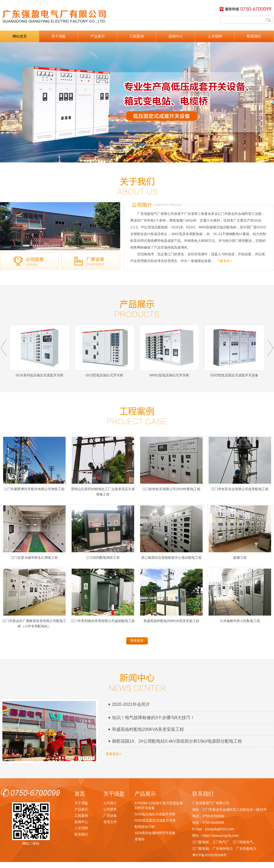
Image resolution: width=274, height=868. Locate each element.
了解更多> (224, 261)
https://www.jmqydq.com (221, 836)
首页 (80, 794)
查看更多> (113, 754)
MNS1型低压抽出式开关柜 (169, 351)
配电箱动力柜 (145, 827)
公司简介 (110, 803)
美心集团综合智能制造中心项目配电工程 (171, 532)
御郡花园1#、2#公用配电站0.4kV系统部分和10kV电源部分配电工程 (177, 741)
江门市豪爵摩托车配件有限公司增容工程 (34, 463)
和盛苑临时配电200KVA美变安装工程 (171, 595)
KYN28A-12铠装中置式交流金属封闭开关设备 (159, 805)
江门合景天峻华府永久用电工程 (34, 532)
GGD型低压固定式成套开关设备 (234, 351)
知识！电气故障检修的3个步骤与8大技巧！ (153, 718)
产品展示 (98, 36)
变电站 (140, 839)
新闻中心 (176, 36)
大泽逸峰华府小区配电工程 (240, 595)
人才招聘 (215, 36)
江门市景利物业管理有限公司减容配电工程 (103, 595)
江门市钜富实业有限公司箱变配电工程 (240, 463)
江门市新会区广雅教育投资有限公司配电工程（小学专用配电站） (34, 598)
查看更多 (137, 641)
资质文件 (110, 822)
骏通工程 (240, 532)
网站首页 (20, 36)
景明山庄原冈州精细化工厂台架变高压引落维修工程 (103, 466)
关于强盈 (59, 36)
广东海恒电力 (223, 849)
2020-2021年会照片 (131, 704)
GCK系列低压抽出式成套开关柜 (40, 351)
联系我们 (254, 36)
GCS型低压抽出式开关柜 (105, 351)
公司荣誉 (110, 809)
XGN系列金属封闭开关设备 (155, 833)
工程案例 (137, 36)
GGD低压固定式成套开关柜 (155, 820)
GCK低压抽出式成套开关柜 (155, 814)
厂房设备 (110, 816)
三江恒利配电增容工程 (103, 532)
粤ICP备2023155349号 (209, 855)
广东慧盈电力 (246, 849)
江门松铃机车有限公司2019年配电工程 (171, 463)
